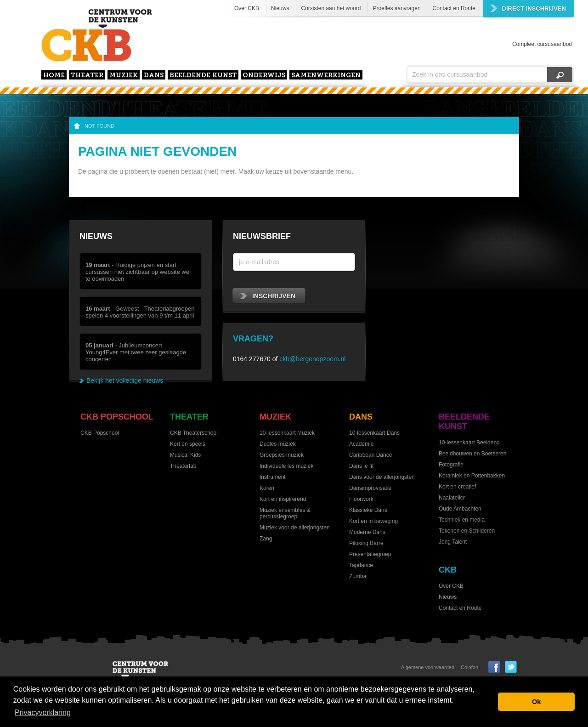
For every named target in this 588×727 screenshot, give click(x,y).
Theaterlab (183, 466)
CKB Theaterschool (194, 433)
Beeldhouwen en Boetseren (472, 454)
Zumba (358, 576)
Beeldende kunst (203, 76)
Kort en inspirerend (283, 499)
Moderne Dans (367, 532)
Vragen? (253, 339)
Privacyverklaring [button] (43, 713)
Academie (361, 444)
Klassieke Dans (368, 510)
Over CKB (247, 8)
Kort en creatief (457, 487)
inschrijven (268, 296)
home (54, 76)
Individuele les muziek (286, 466)
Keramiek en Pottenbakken (472, 476)
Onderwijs (264, 76)
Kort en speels (188, 444)
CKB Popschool (117, 417)
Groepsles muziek (282, 455)
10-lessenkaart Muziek (287, 433)
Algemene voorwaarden (428, 667)
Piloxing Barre (366, 543)
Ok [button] (536, 702)
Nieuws (280, 8)
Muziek (124, 76)
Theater (87, 76)
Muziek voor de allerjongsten (295, 528)
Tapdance (361, 565)
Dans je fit (361, 466)
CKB (448, 570)
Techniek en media (462, 520)
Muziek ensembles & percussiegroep (285, 513)
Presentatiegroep (370, 554)
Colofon (469, 667)
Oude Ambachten (460, 509)
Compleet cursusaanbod (542, 44)
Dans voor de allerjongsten (382, 477)
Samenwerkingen (326, 76)
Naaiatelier (452, 498)
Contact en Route (454, 8)
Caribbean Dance (370, 455)
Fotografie (451, 465)
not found (99, 126)
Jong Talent (453, 542)
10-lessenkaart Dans (374, 433)
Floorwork (361, 499)
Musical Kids (185, 455)
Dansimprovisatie (370, 488)
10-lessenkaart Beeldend (469, 443)
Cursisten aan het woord (331, 8)
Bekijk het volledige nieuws (125, 381)
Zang (266, 539)
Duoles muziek (278, 444)
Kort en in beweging (373, 521)
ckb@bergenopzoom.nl (312, 359)
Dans (154, 76)
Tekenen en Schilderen (467, 531)
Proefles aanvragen (396, 8)
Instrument (273, 477)
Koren (267, 488)
